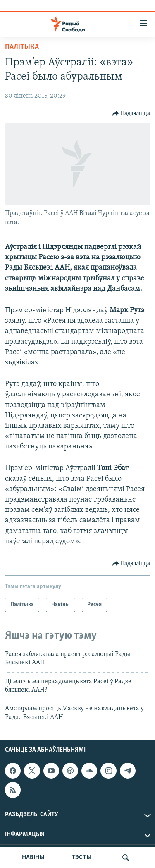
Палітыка (22, 47)
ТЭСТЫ (81, 858)
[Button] (131, 113)
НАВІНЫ (33, 858)
